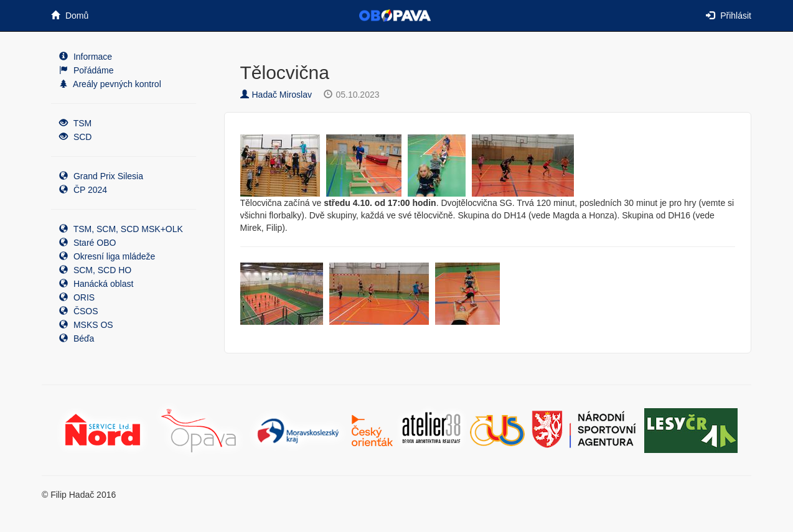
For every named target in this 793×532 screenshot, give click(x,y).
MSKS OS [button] (86, 325)
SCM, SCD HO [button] (95, 270)
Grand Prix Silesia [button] (101, 176)
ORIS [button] (77, 297)
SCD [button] (75, 137)
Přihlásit (729, 16)
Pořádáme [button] (86, 70)
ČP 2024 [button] (83, 190)
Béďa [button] (77, 338)
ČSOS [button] (79, 311)
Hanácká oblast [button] (96, 284)
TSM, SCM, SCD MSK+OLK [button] (121, 229)
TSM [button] (75, 123)
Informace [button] (86, 57)
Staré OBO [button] (87, 243)
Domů (70, 16)
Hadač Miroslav (276, 95)
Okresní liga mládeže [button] (107, 256)
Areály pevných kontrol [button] (110, 84)
